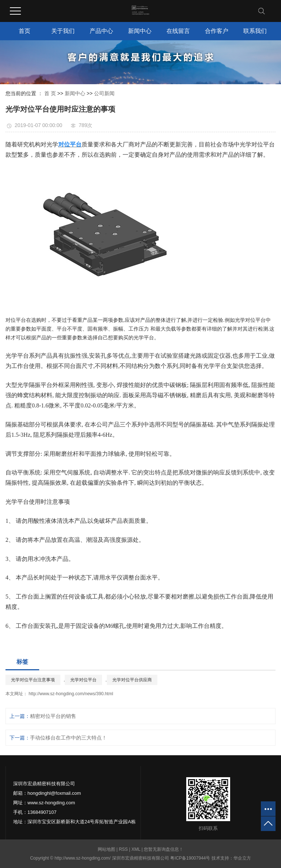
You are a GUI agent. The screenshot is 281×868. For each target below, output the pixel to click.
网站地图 (107, 849)
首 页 (50, 93)
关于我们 (63, 31)
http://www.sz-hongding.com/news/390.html (70, 694)
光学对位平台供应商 (132, 680)
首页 (25, 31)
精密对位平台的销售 (53, 716)
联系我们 (255, 31)
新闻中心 (140, 31)
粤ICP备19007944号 (190, 858)
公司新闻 (104, 93)
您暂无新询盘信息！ (164, 849)
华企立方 (242, 858)
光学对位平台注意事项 (33, 680)
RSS (123, 849)
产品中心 (101, 31)
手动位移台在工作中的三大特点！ (68, 738)
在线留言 (178, 31)
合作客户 (217, 31)
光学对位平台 (83, 680)
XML (136, 849)
